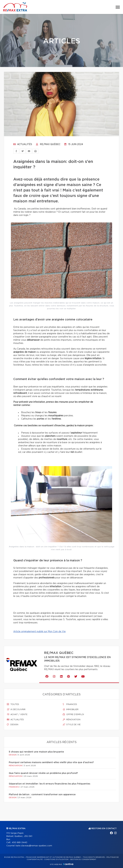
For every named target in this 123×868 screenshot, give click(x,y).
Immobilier (71, 709)
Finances (70, 704)
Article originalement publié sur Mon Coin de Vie (39, 632)
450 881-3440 (20, 843)
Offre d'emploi (73, 714)
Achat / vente (17, 714)
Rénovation (72, 720)
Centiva (68, 864)
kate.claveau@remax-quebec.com (34, 846)
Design (13, 725)
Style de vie (72, 725)
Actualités (23, 144)
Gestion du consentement (83, 859)
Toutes (13, 704)
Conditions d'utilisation (56, 859)
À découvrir (16, 709)
